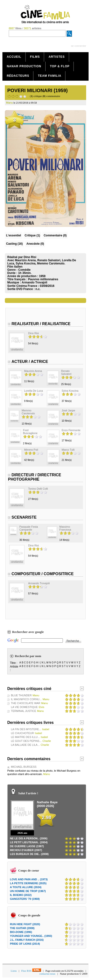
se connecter (79, 46)
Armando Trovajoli (34, 282)
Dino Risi (33, 333)
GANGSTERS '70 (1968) (25, 899)
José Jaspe (68, 410)
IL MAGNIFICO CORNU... (26, 699)
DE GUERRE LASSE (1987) (27, 846)
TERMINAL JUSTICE (24, 711)
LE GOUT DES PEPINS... (26, 741)
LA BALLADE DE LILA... (25, 745)
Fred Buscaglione (30, 432)
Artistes (57, 57)
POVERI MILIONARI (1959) (37, 90)
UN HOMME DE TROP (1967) (28, 891)
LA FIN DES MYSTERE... (26, 729)
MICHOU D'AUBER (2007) (26, 850)
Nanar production (24, 66)
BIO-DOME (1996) (21, 932)
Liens (14, 971)
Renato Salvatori (66, 372)
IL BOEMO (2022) (21, 895)
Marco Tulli (68, 450)
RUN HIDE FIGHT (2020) (25, 924)
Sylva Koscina (70, 391)
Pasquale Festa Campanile (29, 528)
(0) (55, 235)
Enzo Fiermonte (71, 430)
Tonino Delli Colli (38, 489)
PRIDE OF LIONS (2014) (25, 944)
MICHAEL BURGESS (24, 767)
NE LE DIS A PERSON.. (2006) (29, 838)
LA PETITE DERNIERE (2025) (28, 883)
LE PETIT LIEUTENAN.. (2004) (29, 842)
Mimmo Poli (31, 450)
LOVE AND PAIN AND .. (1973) (29, 879)
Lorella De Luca (34, 391)
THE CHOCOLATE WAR (26, 703)
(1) (32, 235)
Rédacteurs (18, 76)
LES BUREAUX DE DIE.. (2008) (29, 854)
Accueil (14, 57)
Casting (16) (14, 244)
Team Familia (50, 76)
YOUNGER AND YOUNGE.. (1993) (31, 936)
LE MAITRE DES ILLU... (25, 737)
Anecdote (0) (35, 244)
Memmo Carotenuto (28, 412)
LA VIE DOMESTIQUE (24, 707)
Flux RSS (31, 971)
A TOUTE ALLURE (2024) (26, 887)
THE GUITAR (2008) (22, 928)
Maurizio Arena (33, 371)
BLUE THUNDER (21, 695)
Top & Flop (60, 66)
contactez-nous (47, 974)
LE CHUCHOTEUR (22, 733)
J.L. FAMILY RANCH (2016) (27, 940)
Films (35, 57)
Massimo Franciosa (65, 528)
